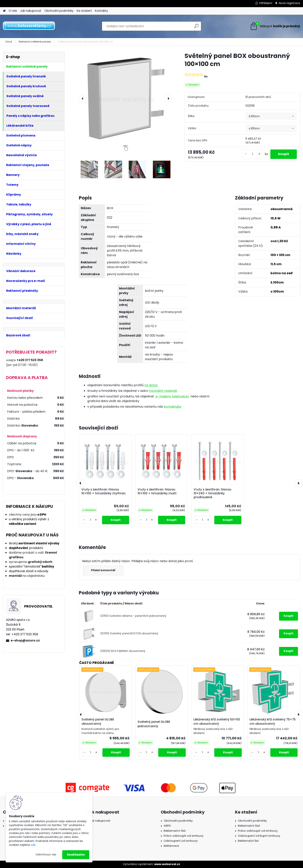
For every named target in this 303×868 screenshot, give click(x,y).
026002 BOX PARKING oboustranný (123, 651)
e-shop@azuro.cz (25, 640)
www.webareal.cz (167, 864)
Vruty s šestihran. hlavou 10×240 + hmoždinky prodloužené (212, 493)
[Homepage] (4, 11)
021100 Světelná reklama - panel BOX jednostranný (133, 616)
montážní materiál (163, 391)
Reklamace (171, 846)
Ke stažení (84, 11)
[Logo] (29, 26)
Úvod (9, 42)
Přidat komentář (103, 570)
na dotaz (151, 385)
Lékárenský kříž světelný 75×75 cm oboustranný (273, 722)
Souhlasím (76, 855)
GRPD (167, 826)
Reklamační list (248, 841)
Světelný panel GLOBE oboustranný (98, 722)
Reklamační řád (175, 831)
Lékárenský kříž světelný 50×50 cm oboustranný (217, 722)
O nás (13, 11)
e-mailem (163, 396)
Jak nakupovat (31, 11)
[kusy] (253, 154)
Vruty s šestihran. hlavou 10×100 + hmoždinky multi (157, 491)
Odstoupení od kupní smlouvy (259, 836)
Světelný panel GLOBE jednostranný (154, 724)
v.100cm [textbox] (254, 128)
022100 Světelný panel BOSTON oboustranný (129, 633)
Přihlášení (266, 3)
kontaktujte (172, 407)
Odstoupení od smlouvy (181, 841)
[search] (196, 28)
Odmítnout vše (46, 855)
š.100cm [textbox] (254, 116)
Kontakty (101, 11)
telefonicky (180, 396)
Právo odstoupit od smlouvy (184, 836)
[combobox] (271, 116)
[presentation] (83, 98)
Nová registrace (289, 3)
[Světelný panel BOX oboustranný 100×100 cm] (126, 98)
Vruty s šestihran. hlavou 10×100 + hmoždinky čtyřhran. (104, 491)
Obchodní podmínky (59, 11)
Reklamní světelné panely (35, 42)
